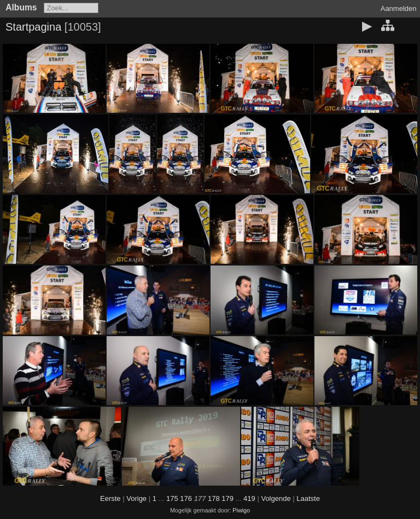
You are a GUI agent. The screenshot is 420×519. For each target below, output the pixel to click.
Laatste (308, 498)
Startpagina (33, 27)
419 (249, 498)
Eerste (110, 498)
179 (227, 498)
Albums (21, 7)
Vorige (136, 498)
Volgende (276, 498)
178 (214, 498)
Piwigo (241, 510)
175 (172, 498)
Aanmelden (399, 8)
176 (186, 498)
